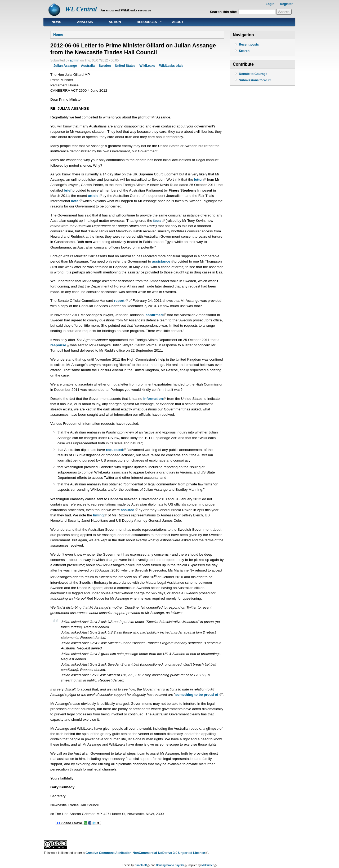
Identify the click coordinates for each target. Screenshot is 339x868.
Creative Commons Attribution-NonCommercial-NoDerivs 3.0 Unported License (145, 853)
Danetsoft (141, 865)
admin (75, 60)
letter (199, 180)
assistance (161, 261)
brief (68, 190)
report (119, 301)
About (178, 22)
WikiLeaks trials (171, 66)
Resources (145, 22)
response (58, 345)
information (153, 399)
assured (128, 510)
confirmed (154, 315)
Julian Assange (65, 66)
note (75, 201)
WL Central (81, 9)
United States (125, 66)
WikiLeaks (147, 66)
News (56, 22)
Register (286, 4)
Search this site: (224, 12)
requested (114, 450)
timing (98, 515)
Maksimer (208, 865)
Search (244, 51)
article (93, 196)
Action (115, 22)
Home (58, 35)
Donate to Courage (253, 74)
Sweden (105, 66)
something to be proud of (197, 695)
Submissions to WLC (255, 80)
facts (157, 221)
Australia (88, 66)
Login (270, 4)
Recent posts (249, 45)
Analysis (85, 22)
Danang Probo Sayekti (170, 865)
